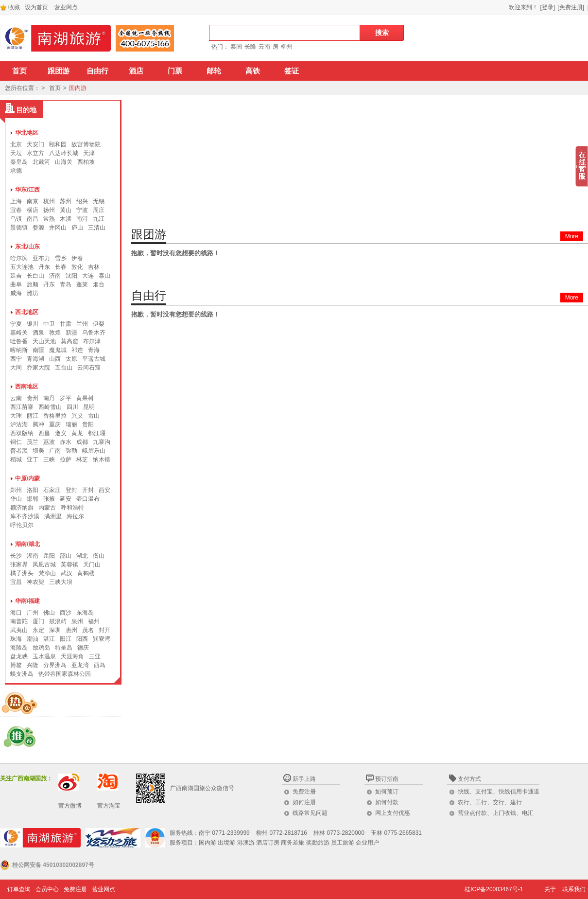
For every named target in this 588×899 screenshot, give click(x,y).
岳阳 (49, 556)
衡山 (99, 556)
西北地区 (27, 312)
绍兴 (82, 201)
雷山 (94, 416)
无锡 (99, 201)
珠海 (16, 639)
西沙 (66, 613)
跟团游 (59, 71)
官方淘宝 (109, 806)
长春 (61, 267)
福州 (94, 621)
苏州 (66, 201)
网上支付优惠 (393, 813)
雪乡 (61, 258)
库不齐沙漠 (25, 516)
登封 (71, 490)
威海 (16, 293)
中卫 (49, 324)
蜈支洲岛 (22, 674)
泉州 (77, 621)
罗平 (66, 398)
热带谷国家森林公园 (65, 674)
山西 (55, 359)
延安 (66, 499)
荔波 (49, 442)
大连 (88, 276)
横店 (33, 210)
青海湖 (35, 359)
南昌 (33, 219)
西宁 (16, 359)
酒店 (136, 71)
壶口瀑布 (88, 499)
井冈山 (58, 228)
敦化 (77, 267)
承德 (16, 171)
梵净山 (47, 573)
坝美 (38, 451)
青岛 (66, 284)
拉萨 (66, 459)
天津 (89, 153)
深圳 (55, 630)
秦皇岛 (19, 162)
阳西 (82, 639)
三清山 (97, 228)
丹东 (44, 267)
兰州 (82, 324)
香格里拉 (55, 416)
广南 (55, 451)
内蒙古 (47, 508)
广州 (33, 613)
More (572, 236)
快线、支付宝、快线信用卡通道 (499, 792)
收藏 (10, 7)
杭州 (49, 201)
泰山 (104, 276)
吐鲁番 (19, 341)
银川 (33, 324)
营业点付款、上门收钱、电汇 (496, 813)
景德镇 (19, 228)
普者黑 (19, 451)
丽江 (33, 416)
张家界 (19, 564)
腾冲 (38, 424)
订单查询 (19, 889)
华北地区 (27, 133)
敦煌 (55, 333)
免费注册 (304, 792)
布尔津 (92, 341)
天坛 (16, 153)
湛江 (49, 639)
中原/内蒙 (27, 478)
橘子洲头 (22, 573)
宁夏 (16, 324)
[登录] (548, 7)
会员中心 (47, 889)
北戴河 (41, 162)
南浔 (82, 219)
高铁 (253, 71)
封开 (104, 630)
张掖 (49, 499)
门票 (175, 71)
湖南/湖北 (27, 544)
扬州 (49, 210)
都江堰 (97, 433)
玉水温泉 (44, 656)
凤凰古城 (44, 564)
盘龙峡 (19, 656)
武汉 (67, 573)
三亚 (95, 656)
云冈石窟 (89, 368)
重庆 (55, 424)
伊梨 (99, 324)
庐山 (77, 228)
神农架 (35, 582)
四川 (72, 407)
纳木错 (102, 459)
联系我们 (574, 889)
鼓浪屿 (58, 621)
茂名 (88, 630)
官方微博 (70, 806)
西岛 (100, 665)
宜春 (16, 210)
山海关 (64, 162)
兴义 (77, 416)
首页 (19, 71)
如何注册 (304, 802)
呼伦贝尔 (22, 525)
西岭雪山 (50, 407)
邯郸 (33, 499)
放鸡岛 (41, 648)
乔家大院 (38, 368)
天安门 (35, 144)
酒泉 (38, 333)
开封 (88, 490)
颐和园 (58, 144)
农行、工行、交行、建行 (490, 802)
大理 (16, 416)
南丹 (49, 398)
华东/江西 (27, 190)
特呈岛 (64, 648)
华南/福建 (27, 601)
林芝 (82, 459)
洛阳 (33, 490)
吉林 (94, 267)
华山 (16, 499)
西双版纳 (22, 433)
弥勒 (71, 451)
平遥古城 (94, 359)
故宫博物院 (86, 144)
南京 (33, 201)
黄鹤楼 (86, 573)
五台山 (64, 368)
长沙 (16, 556)
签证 (292, 71)
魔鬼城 (58, 350)
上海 (16, 201)
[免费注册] (571, 7)
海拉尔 (75, 516)
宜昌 (16, 582)
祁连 (77, 350)
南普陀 (19, 621)
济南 (55, 276)
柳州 (287, 47)
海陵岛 (19, 648)
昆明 (89, 407)
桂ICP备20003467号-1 (494, 889)
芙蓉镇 (69, 564)
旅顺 (33, 284)
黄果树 (85, 398)
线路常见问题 (310, 813)
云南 (264, 47)
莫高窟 (69, 341)
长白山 (35, 276)
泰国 (236, 47)
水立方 (35, 153)
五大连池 (22, 267)
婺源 (38, 228)
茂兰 (33, 442)
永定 (38, 630)
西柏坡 (86, 162)
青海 (94, 350)
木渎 (66, 219)
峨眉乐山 (94, 451)
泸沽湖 (19, 424)
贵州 (33, 398)
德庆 (83, 648)
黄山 (66, 210)
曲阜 (16, 284)
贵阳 (88, 424)
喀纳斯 (19, 350)
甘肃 (66, 324)
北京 (16, 144)
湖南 (33, 556)
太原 (71, 359)
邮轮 (214, 71)
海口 (16, 613)
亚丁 (33, 459)
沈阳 (71, 276)
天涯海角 (72, 656)
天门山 (92, 564)
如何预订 (387, 792)
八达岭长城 (64, 153)
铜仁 (16, 442)
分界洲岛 (55, 665)
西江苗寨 (22, 407)
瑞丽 (71, 424)
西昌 (44, 433)
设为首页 (36, 7)
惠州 (71, 630)
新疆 (71, 333)
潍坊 (33, 293)
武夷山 (19, 630)
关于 (550, 889)
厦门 (38, 621)
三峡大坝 (61, 582)
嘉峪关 (19, 333)
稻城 (16, 459)
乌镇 (16, 219)
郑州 (16, 490)
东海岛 (85, 613)
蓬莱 (82, 284)
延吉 (16, 276)
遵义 (61, 433)
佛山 (49, 613)
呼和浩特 (72, 508)
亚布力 (41, 258)
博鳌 (16, 665)
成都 (82, 442)
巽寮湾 (102, 639)
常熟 (49, 219)
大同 (16, 368)
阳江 (66, 639)
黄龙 (77, 433)
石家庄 (52, 490)
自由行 (97, 71)
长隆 (250, 47)
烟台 (99, 284)
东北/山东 (27, 247)
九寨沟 (102, 442)
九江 (99, 219)
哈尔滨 (19, 258)
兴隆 (33, 665)
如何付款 (387, 802)
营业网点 (66, 7)
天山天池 (44, 341)
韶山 (66, 556)
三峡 (49, 459)
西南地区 (27, 387)
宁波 (82, 210)
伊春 (77, 258)
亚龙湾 (80, 665)
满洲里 (53, 516)
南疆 (38, 350)
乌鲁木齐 (94, 333)
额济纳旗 (22, 508)
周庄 (99, 210)
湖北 (82, 556)
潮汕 (33, 639)
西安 (104, 490)
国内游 (78, 88)
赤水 (66, 442)
